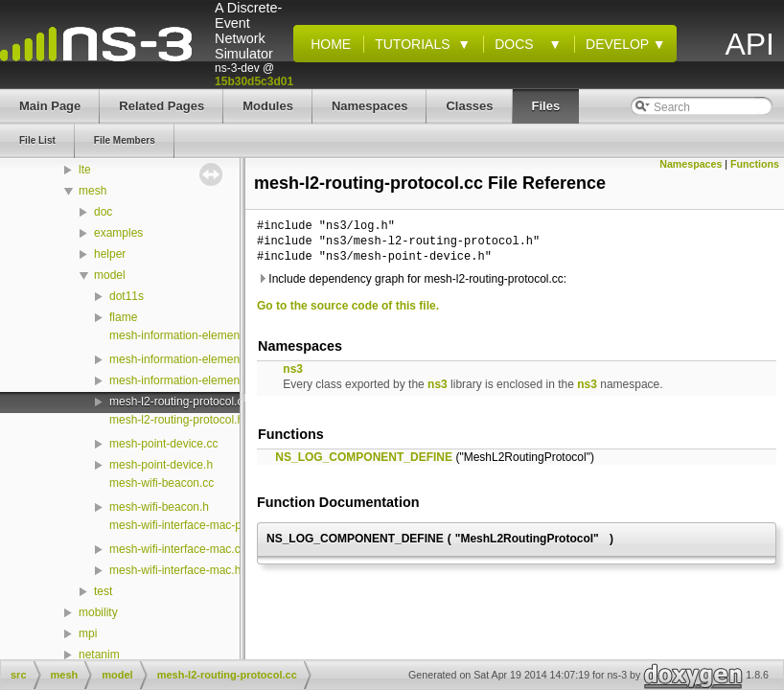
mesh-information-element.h (181, 380)
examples (118, 233)
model (110, 275)
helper (110, 254)
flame (123, 317)
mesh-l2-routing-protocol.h (176, 420)
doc (103, 212)
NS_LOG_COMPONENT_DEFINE (364, 457)
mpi (88, 633)
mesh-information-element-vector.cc (201, 335)
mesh (92, 191)
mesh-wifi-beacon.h (159, 507)
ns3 (293, 369)
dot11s (127, 296)
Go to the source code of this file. (348, 306)
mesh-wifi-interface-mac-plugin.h (192, 525)
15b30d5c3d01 (254, 81)
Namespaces (691, 164)
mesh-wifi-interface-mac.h (175, 570)
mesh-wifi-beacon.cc (161, 483)
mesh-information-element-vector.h (198, 359)
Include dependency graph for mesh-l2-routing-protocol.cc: (412, 279)
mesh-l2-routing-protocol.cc (179, 402)
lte (85, 170)
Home (327, 44)
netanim (99, 655)
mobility (98, 612)
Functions (755, 164)
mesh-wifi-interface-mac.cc (178, 549)
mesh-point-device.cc (163, 444)
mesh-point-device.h (161, 465)
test (103, 591)
